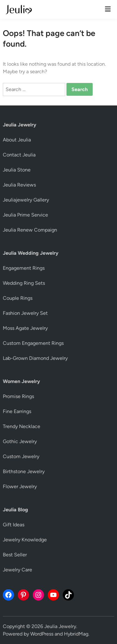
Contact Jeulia (19, 155)
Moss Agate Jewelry (25, 328)
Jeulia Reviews (19, 185)
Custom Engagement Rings (33, 343)
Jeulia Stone (17, 170)
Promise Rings (18, 396)
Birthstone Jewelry (24, 471)
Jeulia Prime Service (25, 215)
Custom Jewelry (21, 456)
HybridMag (76, 634)
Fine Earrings (17, 411)
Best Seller (15, 555)
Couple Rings (18, 298)
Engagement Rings (24, 268)
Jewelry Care (17, 570)
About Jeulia (17, 140)
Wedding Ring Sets (24, 283)
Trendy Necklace (22, 426)
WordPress (42, 634)
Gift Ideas (14, 525)
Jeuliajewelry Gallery (26, 200)
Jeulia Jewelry (60, 626)
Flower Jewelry (20, 486)
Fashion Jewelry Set (25, 313)
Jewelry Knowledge (25, 540)
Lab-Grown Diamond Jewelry (35, 358)
